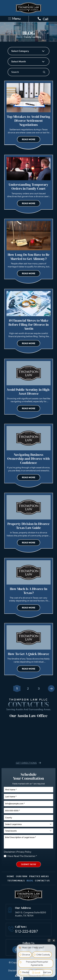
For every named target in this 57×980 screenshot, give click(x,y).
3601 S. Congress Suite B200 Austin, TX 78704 (31, 914)
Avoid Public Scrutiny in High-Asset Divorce (28, 392)
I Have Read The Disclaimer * (22, 856)
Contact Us (42, 881)
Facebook (16, 950)
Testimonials (16, 881)
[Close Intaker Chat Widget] (54, 940)
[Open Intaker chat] (22, 978)
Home (19, 37)
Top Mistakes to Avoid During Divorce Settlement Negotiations (28, 121)
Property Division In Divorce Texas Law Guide (28, 526)
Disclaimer (9, 852)
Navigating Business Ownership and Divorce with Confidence (28, 459)
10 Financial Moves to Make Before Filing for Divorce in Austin (29, 324)
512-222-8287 (27, 931)
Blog (30, 881)
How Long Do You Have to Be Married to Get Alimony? (29, 257)
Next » (51, 688)
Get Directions (26, 763)
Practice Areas (39, 876)
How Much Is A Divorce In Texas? (29, 591)
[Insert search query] (28, 72)
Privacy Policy (24, 852)
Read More (29, 139)
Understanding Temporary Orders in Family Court (28, 186)
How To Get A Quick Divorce (28, 654)
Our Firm (22, 876)
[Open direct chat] (49, 940)
